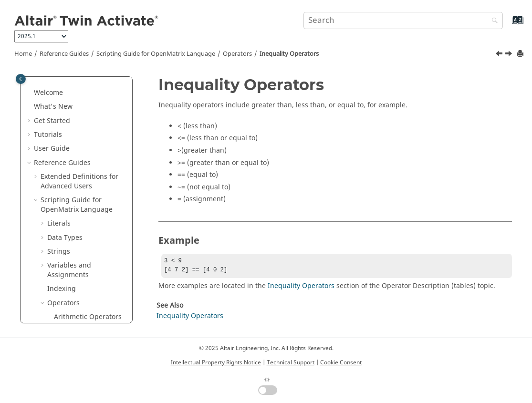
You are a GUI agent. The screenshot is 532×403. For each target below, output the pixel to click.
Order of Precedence (87, 233)
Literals (59, 98)
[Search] (492, 21)
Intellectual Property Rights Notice (216, 362)
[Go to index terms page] (507, 25)
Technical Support (291, 362)
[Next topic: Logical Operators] (510, 55)
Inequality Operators (289, 54)
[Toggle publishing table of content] (21, 79)
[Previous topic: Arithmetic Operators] (500, 55)
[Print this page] (521, 54)
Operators (237, 54)
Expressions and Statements (73, 303)
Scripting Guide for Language (156, 54)
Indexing (62, 163)
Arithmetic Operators (88, 191)
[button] (43, 98)
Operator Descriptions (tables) (83, 280)
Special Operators (83, 247)
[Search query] (403, 21)
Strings (59, 126)
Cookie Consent (341, 362)
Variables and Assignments (69, 144)
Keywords (69, 261)
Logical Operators (82, 219)
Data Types (65, 112)
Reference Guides (64, 54)
